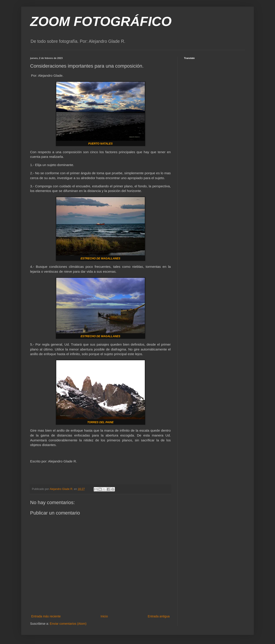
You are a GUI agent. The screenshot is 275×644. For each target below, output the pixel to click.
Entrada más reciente (46, 616)
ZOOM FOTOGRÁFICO (101, 21)
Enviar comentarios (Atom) (68, 624)
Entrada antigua (159, 616)
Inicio (104, 616)
